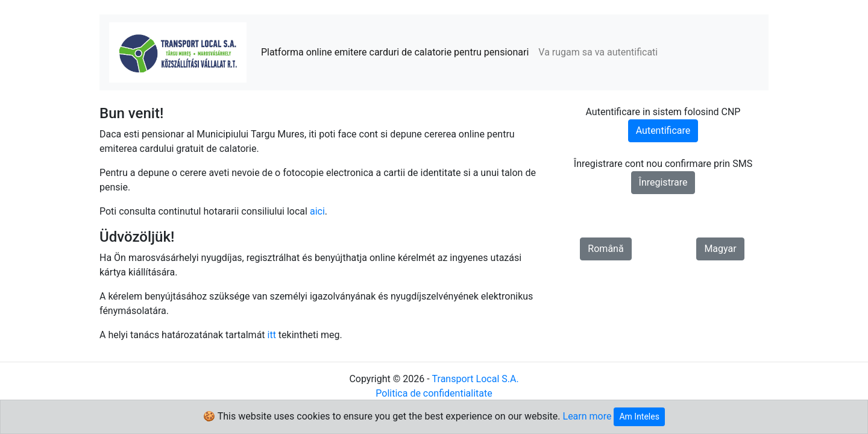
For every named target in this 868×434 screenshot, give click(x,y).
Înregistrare (663, 182)
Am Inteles (639, 417)
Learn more (587, 416)
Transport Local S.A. (476, 379)
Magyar (720, 249)
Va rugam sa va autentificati (598, 52)
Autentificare (663, 131)
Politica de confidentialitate (434, 393)
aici (317, 211)
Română (605, 249)
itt (272, 335)
